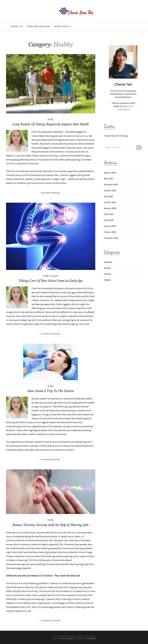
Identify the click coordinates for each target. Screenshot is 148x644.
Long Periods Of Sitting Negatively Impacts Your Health (51, 124)
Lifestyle (54, 276)
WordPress (91, 638)
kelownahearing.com (18, 564)
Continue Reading (51, 193)
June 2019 (109, 214)
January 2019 (110, 226)
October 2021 (110, 202)
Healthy (51, 119)
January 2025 (110, 173)
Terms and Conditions (39, 26)
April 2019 (109, 220)
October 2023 (110, 191)
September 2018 (111, 238)
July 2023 (108, 197)
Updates (107, 280)
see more (84, 324)
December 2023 (111, 185)
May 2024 (109, 179)
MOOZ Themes (67, 638)
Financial (108, 262)
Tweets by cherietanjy (116, 136)
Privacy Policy (63, 26)
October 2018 (110, 232)
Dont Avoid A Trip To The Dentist (51, 391)
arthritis (45, 300)
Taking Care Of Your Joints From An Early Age (51, 281)
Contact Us (16, 26)
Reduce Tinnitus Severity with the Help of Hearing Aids (51, 525)
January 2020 (110, 208)
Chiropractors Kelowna (51, 132)
